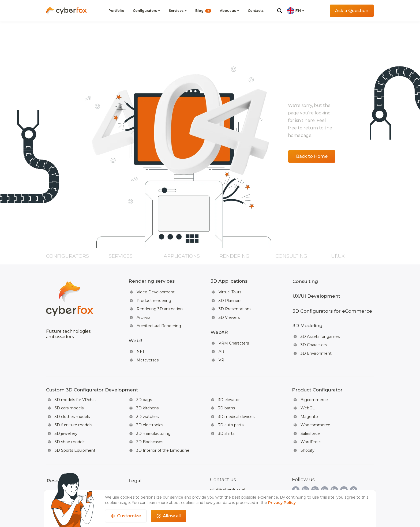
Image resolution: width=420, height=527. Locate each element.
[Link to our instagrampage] (305, 471)
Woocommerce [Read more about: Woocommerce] (315, 410)
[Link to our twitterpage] (315, 471)
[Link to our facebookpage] (296, 471)
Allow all (169, 516)
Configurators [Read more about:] (145, 11)
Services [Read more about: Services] (121, 256)
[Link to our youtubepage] (344, 471)
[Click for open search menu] (280, 11)
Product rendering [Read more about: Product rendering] (154, 297)
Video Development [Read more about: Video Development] (156, 290)
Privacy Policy (282, 503)
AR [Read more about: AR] (221, 342)
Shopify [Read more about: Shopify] (307, 432)
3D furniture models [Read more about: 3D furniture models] (73, 410)
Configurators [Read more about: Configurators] (67, 256)
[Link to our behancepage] (325, 471)
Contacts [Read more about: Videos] (256, 11)
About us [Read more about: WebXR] (228, 11)
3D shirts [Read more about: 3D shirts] (226, 417)
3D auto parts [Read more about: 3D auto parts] (231, 410)
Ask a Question (352, 11)
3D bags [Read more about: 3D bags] (144, 387)
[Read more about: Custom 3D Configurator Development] (159, 378)
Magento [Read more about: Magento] (309, 402)
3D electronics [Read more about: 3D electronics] (150, 410)
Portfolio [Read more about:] (116, 11)
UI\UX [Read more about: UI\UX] (338, 256)
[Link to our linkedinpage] (334, 471)
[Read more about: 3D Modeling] (332, 319)
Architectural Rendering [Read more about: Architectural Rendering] (159, 320)
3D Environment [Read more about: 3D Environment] (316, 343)
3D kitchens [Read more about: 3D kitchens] (147, 395)
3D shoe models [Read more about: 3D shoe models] (70, 425)
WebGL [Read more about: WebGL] (308, 395)
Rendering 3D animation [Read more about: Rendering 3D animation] (160, 305)
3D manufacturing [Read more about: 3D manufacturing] (153, 417)
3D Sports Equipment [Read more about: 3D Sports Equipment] (75, 432)
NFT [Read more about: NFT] (140, 342)
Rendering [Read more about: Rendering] (234, 256)
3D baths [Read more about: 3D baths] (226, 395)
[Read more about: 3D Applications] (239, 280)
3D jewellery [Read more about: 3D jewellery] (66, 417)
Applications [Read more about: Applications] (182, 256)
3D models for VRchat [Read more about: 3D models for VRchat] (75, 387)
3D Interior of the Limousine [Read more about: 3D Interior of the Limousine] (163, 432)
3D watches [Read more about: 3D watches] (147, 402)
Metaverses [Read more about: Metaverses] (148, 349)
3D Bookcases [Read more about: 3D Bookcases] (150, 425)
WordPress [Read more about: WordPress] (311, 425)
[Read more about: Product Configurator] (317, 378)
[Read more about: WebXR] (239, 325)
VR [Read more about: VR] (221, 349)
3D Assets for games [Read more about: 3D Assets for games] (320, 328)
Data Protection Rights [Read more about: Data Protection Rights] (150, 478)
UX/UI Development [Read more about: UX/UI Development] (316, 293)
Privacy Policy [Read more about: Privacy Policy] (141, 471)
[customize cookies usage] (126, 516)
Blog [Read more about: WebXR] (203, 11)
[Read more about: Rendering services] (157, 280)
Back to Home (312, 156)
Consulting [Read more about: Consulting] (291, 256)
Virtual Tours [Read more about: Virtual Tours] (230, 290)
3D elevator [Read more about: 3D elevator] (229, 387)
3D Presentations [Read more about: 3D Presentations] (235, 305)
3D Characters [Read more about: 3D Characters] (314, 336)
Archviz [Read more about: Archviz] (143, 312)
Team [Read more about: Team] (87, 471)
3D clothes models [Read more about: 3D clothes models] (72, 402)
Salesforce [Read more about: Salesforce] (310, 417)
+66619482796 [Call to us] (224, 478)
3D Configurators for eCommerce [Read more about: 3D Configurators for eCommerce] (332, 306)
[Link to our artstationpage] (354, 471)
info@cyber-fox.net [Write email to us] (228, 471)
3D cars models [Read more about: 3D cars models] (69, 395)
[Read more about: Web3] (157, 332)
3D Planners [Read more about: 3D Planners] (230, 297)
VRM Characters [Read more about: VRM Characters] (234, 334)
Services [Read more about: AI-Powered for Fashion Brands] (176, 11)
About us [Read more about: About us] (55, 471)
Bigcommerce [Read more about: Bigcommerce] (314, 387)
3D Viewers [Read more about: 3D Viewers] (229, 312)
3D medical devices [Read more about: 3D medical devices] (236, 402)
